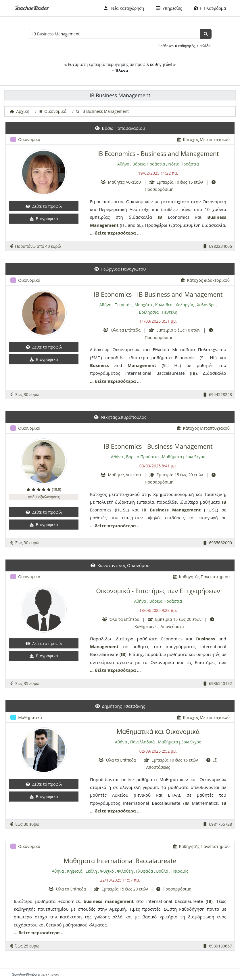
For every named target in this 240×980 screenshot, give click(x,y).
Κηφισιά (75, 871)
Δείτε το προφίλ (44, 206)
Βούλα (162, 871)
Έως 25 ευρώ (25, 946)
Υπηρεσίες (169, 8)
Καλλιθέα (164, 305)
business (93, 901)
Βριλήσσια (149, 312)
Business (217, 217)
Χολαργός (185, 305)
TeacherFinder (31, 8)
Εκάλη (91, 871)
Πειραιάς (123, 305)
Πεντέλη (170, 312)
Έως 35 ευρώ (25, 683)
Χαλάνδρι (206, 305)
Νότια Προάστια (184, 164)
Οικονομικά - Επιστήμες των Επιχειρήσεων (158, 591)
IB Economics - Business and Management (158, 154)
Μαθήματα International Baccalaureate (120, 861)
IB (160, 217)
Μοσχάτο (143, 305)
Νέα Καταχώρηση (124, 8)
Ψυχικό (107, 871)
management (119, 901)
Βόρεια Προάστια (149, 164)
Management (104, 225)
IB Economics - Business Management (158, 446)
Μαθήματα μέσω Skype (184, 457)
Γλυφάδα (144, 871)
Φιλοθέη (125, 871)
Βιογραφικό (44, 219)
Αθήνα (123, 164)
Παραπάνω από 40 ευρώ (36, 246)
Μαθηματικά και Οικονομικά (158, 731)
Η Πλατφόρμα (210, 8)
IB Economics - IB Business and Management (158, 294)
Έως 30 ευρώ (25, 394)
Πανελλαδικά (143, 742)
